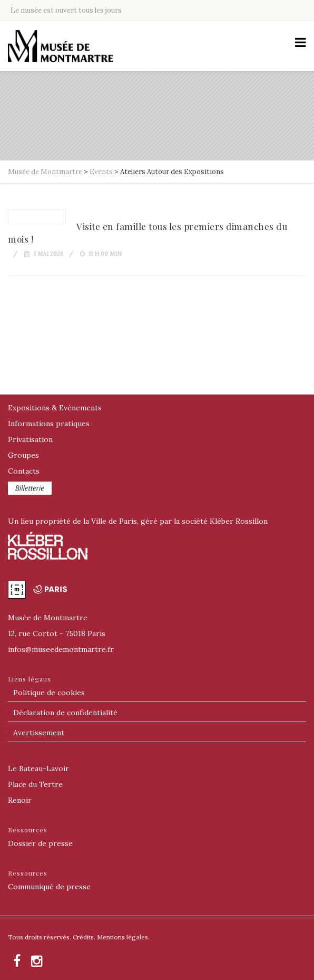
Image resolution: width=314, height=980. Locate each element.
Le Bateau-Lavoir (38, 768)
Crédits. (84, 937)
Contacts (24, 471)
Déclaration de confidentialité (65, 713)
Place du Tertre (35, 784)
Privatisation (30, 439)
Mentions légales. (123, 937)
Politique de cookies (49, 693)
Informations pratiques (49, 424)
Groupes (23, 455)
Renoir (20, 800)
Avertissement (39, 733)
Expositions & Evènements (55, 408)
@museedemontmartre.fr (61, 649)
